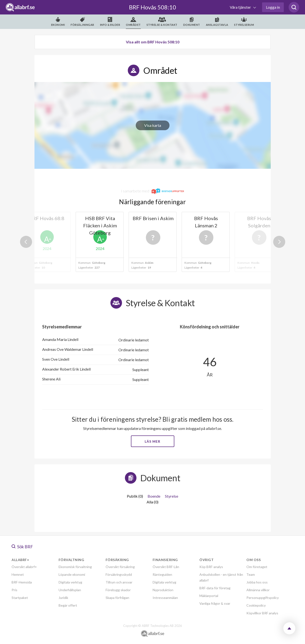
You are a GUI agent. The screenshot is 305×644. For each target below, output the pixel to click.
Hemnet (18, 574)
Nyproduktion (163, 590)
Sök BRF (22, 547)
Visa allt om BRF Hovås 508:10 (153, 42)
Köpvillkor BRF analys (262, 613)
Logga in (273, 7)
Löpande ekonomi (72, 574)
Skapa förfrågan (117, 598)
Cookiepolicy (256, 605)
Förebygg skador (118, 590)
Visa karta (153, 125)
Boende (154, 496)
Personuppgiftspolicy (263, 598)
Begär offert (68, 605)
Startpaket (20, 598)
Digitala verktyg (70, 582)
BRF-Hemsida (22, 582)
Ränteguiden (162, 574)
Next (279, 242)
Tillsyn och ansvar (119, 582)
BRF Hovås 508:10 (152, 7)
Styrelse (172, 496)
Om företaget (257, 567)
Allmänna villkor (258, 590)
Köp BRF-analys (211, 567)
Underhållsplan (70, 590)
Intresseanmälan (165, 598)
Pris (14, 590)
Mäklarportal (209, 596)
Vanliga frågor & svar (215, 603)
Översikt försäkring (120, 567)
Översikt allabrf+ (24, 567)
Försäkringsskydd (119, 574)
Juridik (63, 598)
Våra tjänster (241, 7)
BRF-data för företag (215, 588)
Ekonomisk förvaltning (75, 567)
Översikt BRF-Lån (166, 567)
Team (251, 574)
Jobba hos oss (257, 582)
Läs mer (152, 441)
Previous (26, 242)
